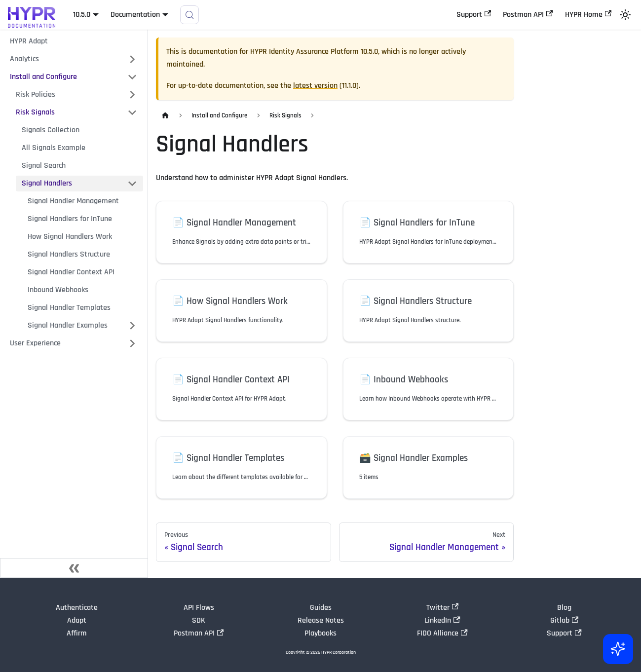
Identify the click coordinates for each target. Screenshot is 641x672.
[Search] (189, 15)
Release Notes (321, 620)
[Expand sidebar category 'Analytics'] (132, 59)
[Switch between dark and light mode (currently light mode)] (625, 15)
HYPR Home (588, 15)
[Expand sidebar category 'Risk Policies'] (132, 95)
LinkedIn (442, 620)
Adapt (77, 620)
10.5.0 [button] (82, 15)
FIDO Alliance (442, 633)
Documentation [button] (135, 15)
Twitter (442, 608)
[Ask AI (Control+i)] (617, 648)
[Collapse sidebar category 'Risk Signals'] (132, 112)
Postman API (528, 15)
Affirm (77, 633)
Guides (321, 608)
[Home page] (165, 116)
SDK (199, 620)
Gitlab (564, 620)
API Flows (199, 608)
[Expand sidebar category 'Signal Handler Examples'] (132, 326)
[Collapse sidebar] (74, 568)
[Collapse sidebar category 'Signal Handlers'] (132, 184)
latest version (315, 86)
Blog (564, 608)
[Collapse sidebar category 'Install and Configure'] (132, 77)
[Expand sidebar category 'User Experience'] (132, 343)
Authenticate (77, 608)
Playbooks (320, 633)
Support (474, 15)
